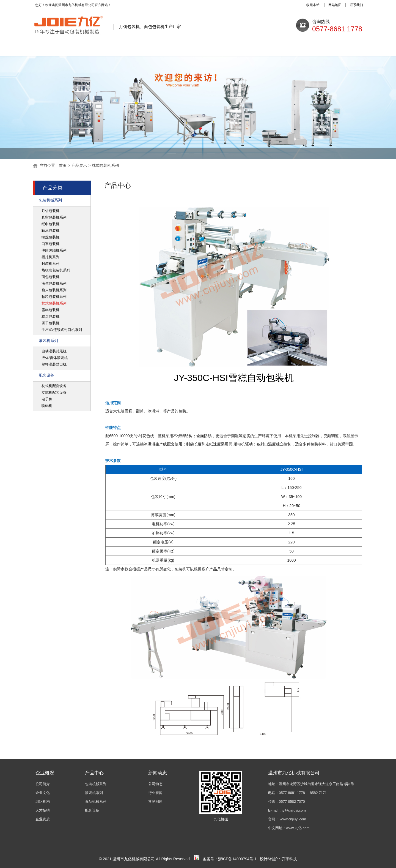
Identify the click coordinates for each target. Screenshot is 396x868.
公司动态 (155, 784)
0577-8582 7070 (292, 802)
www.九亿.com (298, 828)
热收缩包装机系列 (56, 270)
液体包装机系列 (54, 283)
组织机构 (43, 802)
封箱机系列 (50, 264)
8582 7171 (318, 793)
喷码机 (47, 406)
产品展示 (198, 47)
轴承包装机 (50, 231)
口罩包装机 (50, 244)
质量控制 (246, 47)
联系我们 (344, 47)
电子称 (47, 399)
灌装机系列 (48, 341)
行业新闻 (155, 793)
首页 (63, 165)
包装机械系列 (50, 200)
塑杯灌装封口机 (54, 364)
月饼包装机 (50, 211)
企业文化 (43, 793)
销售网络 (295, 47)
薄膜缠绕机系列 (54, 250)
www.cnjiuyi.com (293, 819)
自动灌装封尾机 (54, 351)
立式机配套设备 (54, 392)
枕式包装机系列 (105, 165)
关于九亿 (100, 47)
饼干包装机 (50, 323)
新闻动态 (149, 47)
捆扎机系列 (50, 257)
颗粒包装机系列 (54, 297)
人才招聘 (43, 810)
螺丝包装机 (50, 237)
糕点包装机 (50, 316)
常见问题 (155, 802)
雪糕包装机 (50, 310)
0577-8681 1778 (292, 793)
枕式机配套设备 (54, 386)
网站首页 (52, 47)
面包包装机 (50, 277)
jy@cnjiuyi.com (294, 810)
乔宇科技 (289, 859)
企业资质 (43, 819)
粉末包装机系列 (54, 290)
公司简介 (43, 784)
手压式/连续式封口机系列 (62, 330)
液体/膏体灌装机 (55, 358)
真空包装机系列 (54, 217)
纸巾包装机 (50, 224)
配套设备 (46, 375)
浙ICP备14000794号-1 (237, 859)
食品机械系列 (96, 802)
